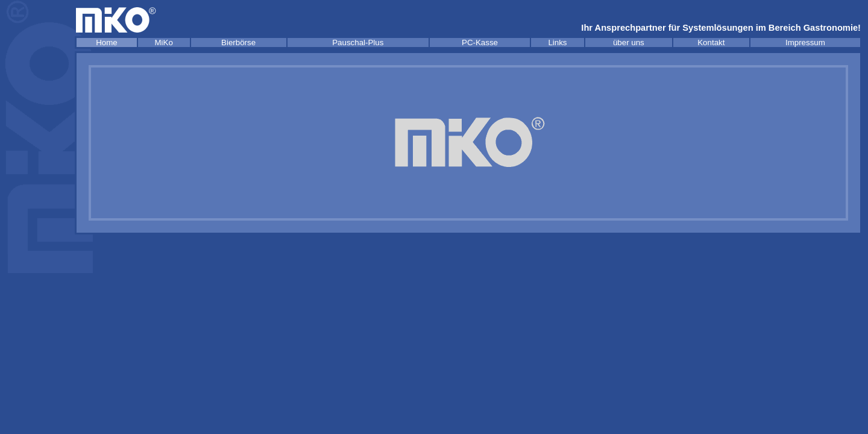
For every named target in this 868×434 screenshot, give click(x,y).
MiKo (164, 42)
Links (557, 42)
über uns (629, 42)
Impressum (805, 42)
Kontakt (711, 42)
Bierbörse (238, 42)
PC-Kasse (480, 42)
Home (107, 42)
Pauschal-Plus (358, 42)
